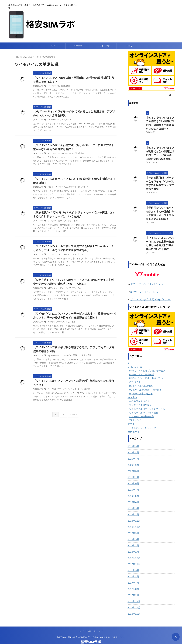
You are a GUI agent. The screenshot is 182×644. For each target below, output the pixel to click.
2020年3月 (133, 463)
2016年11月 (134, 599)
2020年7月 (133, 451)
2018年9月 (133, 525)
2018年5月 (133, 531)
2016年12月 (134, 593)
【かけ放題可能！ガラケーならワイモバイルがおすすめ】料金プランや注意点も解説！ (160, 180)
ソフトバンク (104, 46)
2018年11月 (134, 519)
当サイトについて (96, 623)
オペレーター (53, 154)
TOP (53, 46)
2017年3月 (133, 581)
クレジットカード (55, 222)
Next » (73, 417)
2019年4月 (133, 494)
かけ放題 (52, 392)
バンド (51, 188)
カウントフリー (54, 324)
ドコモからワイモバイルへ (145, 277)
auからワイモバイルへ (142, 284)
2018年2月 (133, 537)
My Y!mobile (53, 120)
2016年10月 (134, 606)
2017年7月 (133, 575)
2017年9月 (133, 562)
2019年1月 (133, 506)
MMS (50, 290)
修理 (62, 86)
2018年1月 (133, 544)
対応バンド (80, 188)
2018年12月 (134, 513)
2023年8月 (133, 444)
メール (51, 256)
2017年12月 (134, 550)
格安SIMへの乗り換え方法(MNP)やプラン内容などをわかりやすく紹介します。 (91, 629)
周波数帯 (71, 188)
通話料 (84, 392)
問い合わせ (77, 154)
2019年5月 (133, 488)
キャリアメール (60, 290)
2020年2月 (133, 469)
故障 (67, 86)
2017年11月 (134, 556)
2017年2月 (133, 587)
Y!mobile (78, 46)
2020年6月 (133, 457)
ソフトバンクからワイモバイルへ (148, 292)
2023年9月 (133, 438)
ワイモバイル (53, 86)
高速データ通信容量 (80, 358)
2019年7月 (133, 482)
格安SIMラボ (91, 634)
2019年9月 (133, 475)
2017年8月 (133, 568)
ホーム (82, 623)
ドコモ (129, 46)
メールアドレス (61, 256)
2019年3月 (133, 500)
